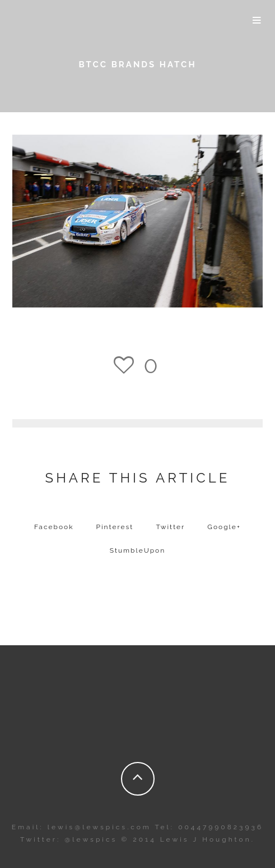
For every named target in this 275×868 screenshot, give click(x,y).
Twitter (170, 527)
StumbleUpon (138, 550)
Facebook (54, 527)
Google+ (224, 527)
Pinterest (115, 527)
